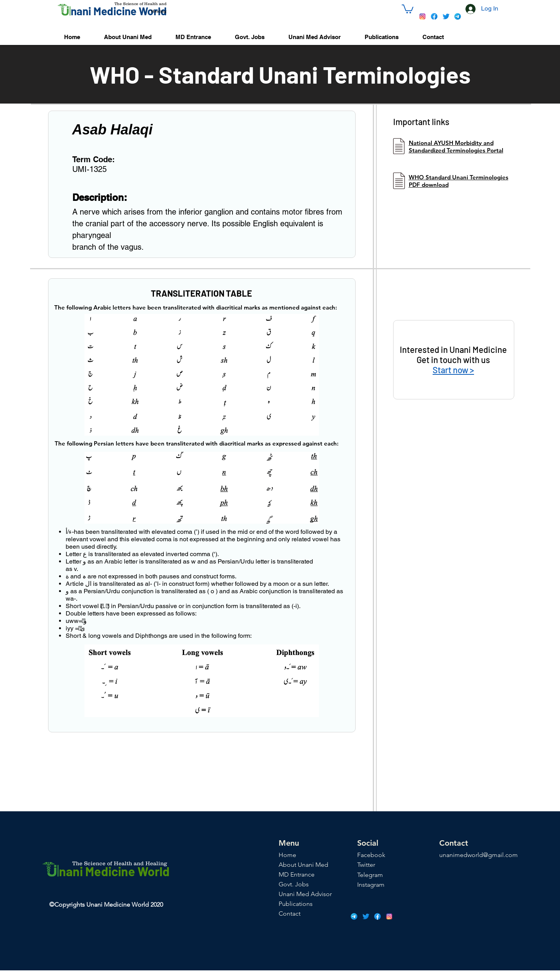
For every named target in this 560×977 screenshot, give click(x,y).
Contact (290, 913)
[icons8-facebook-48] (434, 16)
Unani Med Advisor (305, 894)
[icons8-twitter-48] (446, 16)
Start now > (453, 370)
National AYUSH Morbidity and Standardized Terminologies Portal (456, 147)
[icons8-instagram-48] (422, 16)
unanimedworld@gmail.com (479, 855)
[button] (408, 8)
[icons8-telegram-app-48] (458, 16)
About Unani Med (303, 865)
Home (287, 855)
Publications (296, 904)
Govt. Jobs (294, 884)
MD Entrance (297, 874)
